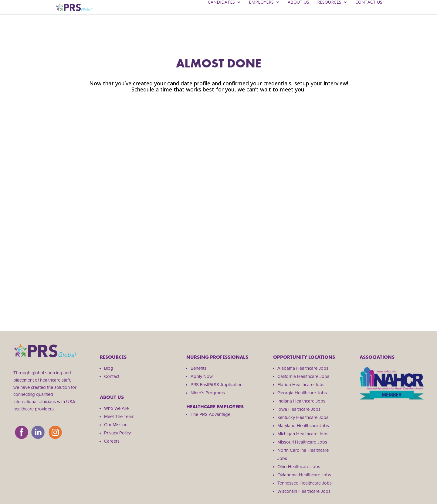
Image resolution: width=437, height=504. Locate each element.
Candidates (221, 12)
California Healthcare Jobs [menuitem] (303, 376)
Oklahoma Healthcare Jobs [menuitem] (304, 475)
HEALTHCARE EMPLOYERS (215, 407)
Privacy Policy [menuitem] (117, 433)
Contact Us (369, 12)
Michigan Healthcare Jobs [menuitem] (303, 434)
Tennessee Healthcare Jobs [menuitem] (305, 483)
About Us (298, 12)
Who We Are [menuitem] (116, 408)
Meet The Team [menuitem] (119, 417)
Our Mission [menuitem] (116, 425)
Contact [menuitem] (112, 376)
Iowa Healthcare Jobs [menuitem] (299, 409)
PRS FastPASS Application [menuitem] (217, 385)
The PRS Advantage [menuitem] (210, 414)
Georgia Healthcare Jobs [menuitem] (302, 393)
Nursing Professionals (217, 357)
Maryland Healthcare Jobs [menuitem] (303, 426)
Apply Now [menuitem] (202, 376)
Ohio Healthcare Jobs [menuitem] (299, 467)
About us (112, 397)
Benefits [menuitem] (198, 368)
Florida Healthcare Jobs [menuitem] (301, 385)
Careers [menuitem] (112, 441)
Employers (261, 12)
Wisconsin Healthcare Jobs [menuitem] (304, 491)
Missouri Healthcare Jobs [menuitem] (302, 442)
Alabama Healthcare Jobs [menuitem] (303, 368)
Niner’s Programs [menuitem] (208, 393)
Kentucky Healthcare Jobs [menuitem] (303, 417)
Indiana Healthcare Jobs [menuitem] (301, 401)
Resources (329, 12)
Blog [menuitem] (109, 368)
